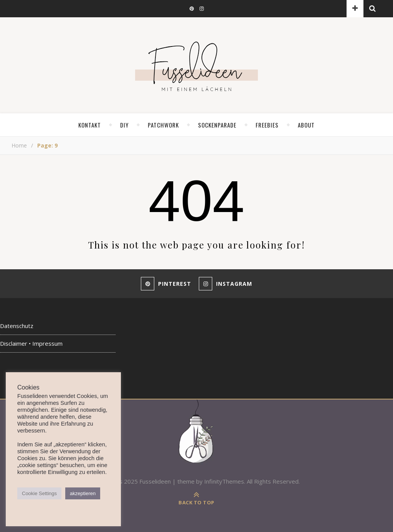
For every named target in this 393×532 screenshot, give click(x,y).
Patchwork (163, 125)
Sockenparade (217, 125)
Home (19, 145)
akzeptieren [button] (83, 493)
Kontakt (90, 125)
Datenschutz (17, 326)
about (306, 125)
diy (124, 125)
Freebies (267, 125)
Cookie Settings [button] (39, 493)
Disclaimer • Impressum (31, 343)
